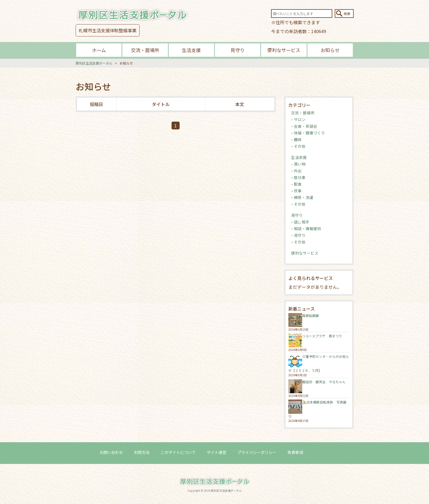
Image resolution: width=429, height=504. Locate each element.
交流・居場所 (145, 50)
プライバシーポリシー (257, 452)
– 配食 (296, 184)
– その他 (298, 146)
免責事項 (295, 452)
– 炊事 (296, 191)
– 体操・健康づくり (308, 133)
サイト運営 (217, 452)
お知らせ (330, 50)
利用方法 (142, 452)
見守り (238, 50)
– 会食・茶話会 (304, 126)
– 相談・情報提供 (306, 228)
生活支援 (191, 50)
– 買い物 (298, 164)
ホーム (99, 50)
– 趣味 (296, 139)
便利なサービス (284, 50)
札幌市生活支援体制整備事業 (108, 30)
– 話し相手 (300, 222)
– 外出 (296, 171)
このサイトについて (178, 452)
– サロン (298, 119)
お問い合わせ (111, 452)
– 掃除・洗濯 (302, 197)
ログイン (322, 452)
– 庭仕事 (298, 177)
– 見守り (298, 235)
